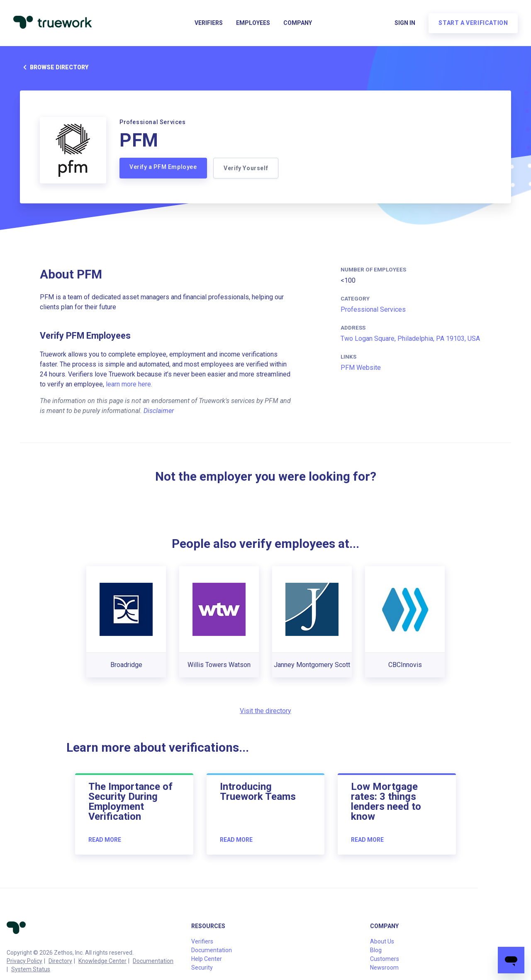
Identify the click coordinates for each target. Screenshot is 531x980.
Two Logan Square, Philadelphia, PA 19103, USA (410, 338)
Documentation (153, 961)
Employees (253, 23)
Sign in (405, 23)
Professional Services (373, 309)
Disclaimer (159, 411)
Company (298, 23)
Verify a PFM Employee (163, 167)
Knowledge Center (102, 961)
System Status (31, 969)
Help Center (207, 959)
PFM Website (361, 368)
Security (202, 968)
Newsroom (384, 968)
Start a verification (473, 23)
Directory (60, 961)
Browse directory (54, 67)
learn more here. (129, 384)
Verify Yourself (246, 168)
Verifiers (209, 23)
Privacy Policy (24, 961)
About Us (382, 941)
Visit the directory (265, 711)
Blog (376, 950)
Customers (385, 959)
